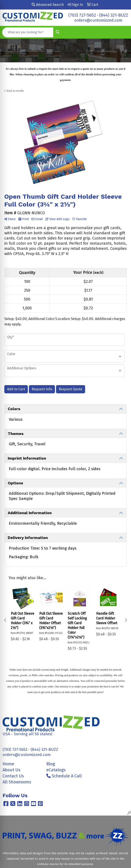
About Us (12, 770)
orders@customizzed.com (98, 20)
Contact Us (13, 776)
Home (8, 764)
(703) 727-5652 (82, 15)
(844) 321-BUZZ (114, 15)
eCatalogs (56, 770)
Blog (51, 764)
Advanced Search (48, 5)
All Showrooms (17, 782)
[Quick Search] (28, 32)
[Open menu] (122, 32)
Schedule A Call (64, 776)
